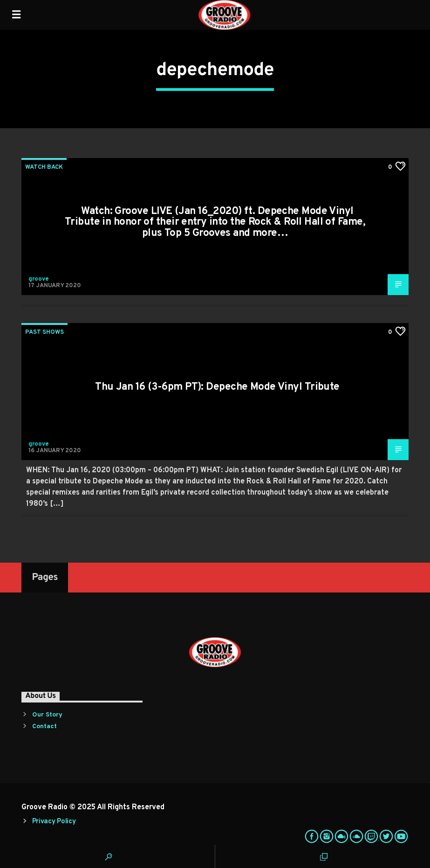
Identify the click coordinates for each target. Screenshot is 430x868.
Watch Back (44, 167)
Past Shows (44, 332)
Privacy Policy (54, 822)
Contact (44, 727)
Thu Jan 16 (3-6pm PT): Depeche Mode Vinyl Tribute (217, 387)
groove (39, 279)
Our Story (47, 715)
